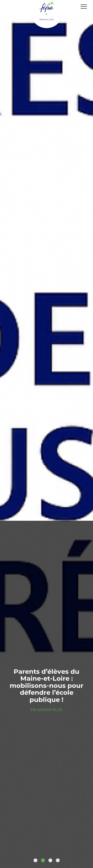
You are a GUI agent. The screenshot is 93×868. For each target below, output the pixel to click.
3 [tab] (50, 861)
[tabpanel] (46, 434)
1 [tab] (35, 861)
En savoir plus (46, 710)
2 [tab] (43, 861)
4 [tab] (58, 861)
